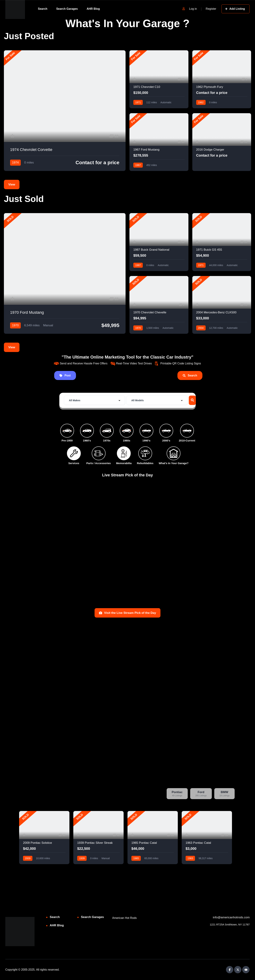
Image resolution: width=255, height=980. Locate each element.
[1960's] (87, 431)
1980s (127, 440)
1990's (146, 440)
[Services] (74, 453)
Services (74, 463)
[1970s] (107, 431)
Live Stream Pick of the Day (128, 475)
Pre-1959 (67, 440)
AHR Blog (93, 9)
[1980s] (127, 431)
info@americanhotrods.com (231, 917)
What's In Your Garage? (174, 463)
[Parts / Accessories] (99, 453)
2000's (166, 440)
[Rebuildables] (145, 453)
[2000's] (166, 431)
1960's (87, 440)
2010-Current (187, 440)
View (12, 185)
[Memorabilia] (124, 453)
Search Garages (67, 9)
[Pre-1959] (67, 431)
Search (43, 9)
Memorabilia (124, 463)
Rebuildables (145, 463)
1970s (107, 440)
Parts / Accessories (99, 463)
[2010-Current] (187, 431)
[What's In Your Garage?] (174, 453)
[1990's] (146, 431)
